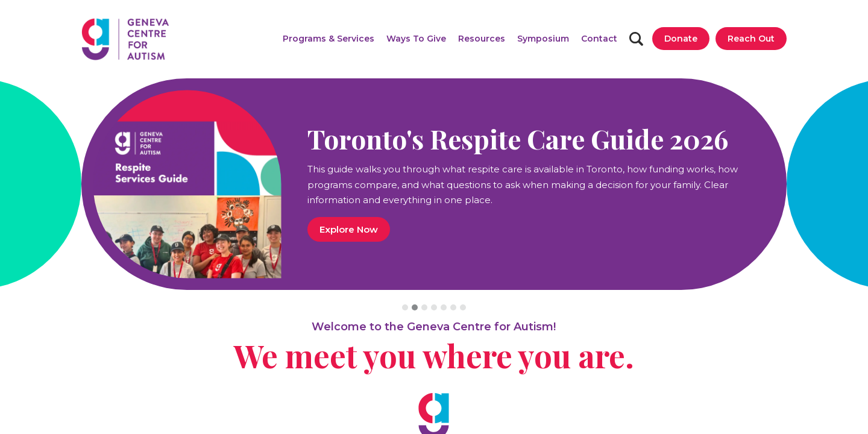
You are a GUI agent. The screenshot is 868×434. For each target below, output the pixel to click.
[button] (329, 39)
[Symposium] (543, 39)
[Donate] (681, 39)
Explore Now (349, 229)
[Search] (636, 39)
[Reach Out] (751, 39)
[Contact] (599, 39)
